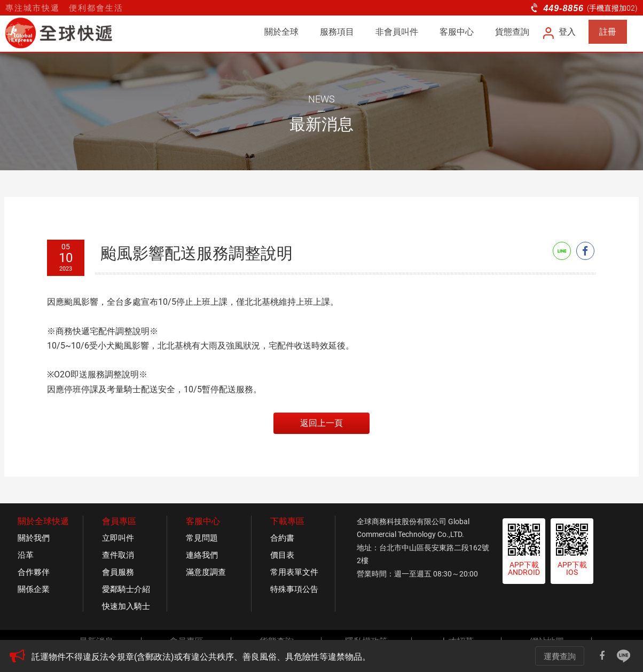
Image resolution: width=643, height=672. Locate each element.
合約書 (282, 538)
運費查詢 (560, 657)
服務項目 (337, 32)
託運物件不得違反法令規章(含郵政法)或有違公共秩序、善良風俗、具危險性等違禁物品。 (201, 657)
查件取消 (118, 555)
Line (562, 251)
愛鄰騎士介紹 (126, 589)
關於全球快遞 (43, 521)
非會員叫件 (397, 32)
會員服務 (118, 572)
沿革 (26, 555)
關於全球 (281, 32)
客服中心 (457, 32)
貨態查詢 (512, 32)
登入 (560, 32)
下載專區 (287, 521)
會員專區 (119, 521)
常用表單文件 (294, 572)
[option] (265, 657)
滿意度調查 (206, 572)
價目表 (282, 555)
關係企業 (34, 589)
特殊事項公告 (294, 589)
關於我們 (34, 538)
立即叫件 (118, 538)
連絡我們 (202, 555)
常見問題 (202, 538)
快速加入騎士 (126, 606)
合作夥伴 (34, 572)
